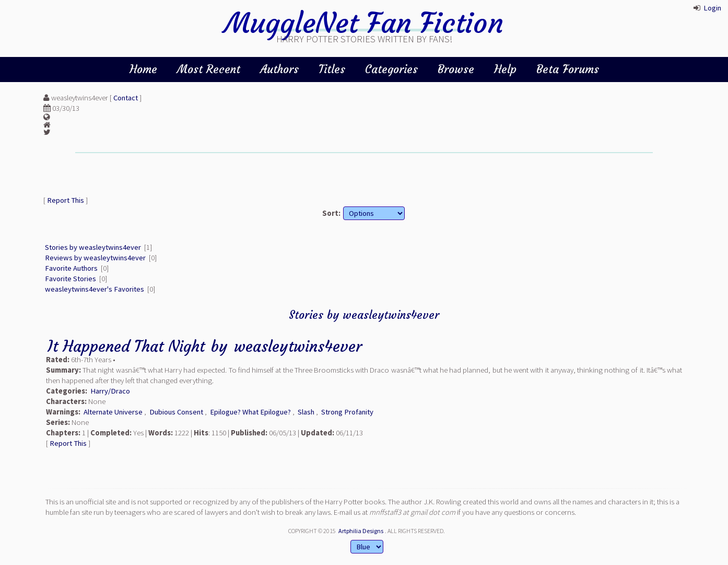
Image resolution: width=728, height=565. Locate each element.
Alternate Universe (113, 412)
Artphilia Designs (361, 531)
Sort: (331, 213)
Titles (332, 69)
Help (505, 69)
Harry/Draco (110, 391)
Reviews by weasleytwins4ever (95, 258)
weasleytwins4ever (298, 346)
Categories (391, 69)
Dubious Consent (176, 412)
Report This (66, 200)
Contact (126, 98)
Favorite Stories (71, 279)
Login (712, 8)
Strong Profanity (347, 412)
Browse (456, 69)
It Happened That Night (126, 346)
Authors (279, 69)
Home (143, 69)
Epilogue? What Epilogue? (250, 412)
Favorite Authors (71, 268)
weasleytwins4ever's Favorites (95, 289)
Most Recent (209, 69)
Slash (306, 412)
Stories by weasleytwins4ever (93, 247)
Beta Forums (568, 69)
